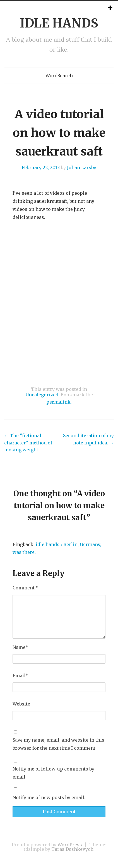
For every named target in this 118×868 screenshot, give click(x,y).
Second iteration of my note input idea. (88, 439)
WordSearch (59, 76)
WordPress (70, 845)
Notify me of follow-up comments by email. (53, 773)
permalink (58, 402)
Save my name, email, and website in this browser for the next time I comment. (58, 744)
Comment (26, 588)
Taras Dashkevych (72, 849)
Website (21, 704)
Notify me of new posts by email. (49, 797)
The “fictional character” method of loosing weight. (28, 443)
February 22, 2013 (41, 167)
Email (20, 676)
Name (20, 647)
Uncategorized (42, 395)
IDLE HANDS (59, 23)
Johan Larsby (82, 167)
